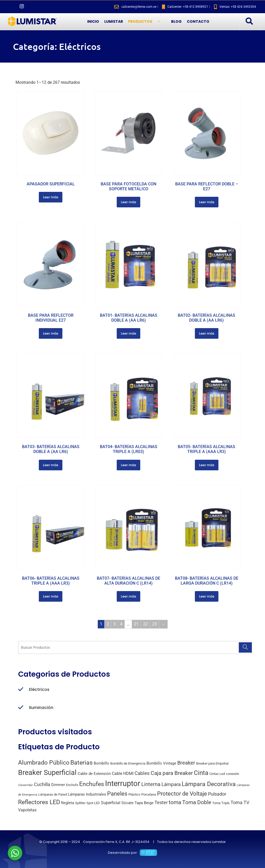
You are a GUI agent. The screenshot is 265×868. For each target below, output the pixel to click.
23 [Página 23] (154, 624)
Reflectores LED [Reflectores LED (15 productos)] (39, 802)
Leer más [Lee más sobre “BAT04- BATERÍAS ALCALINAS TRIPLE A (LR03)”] (128, 465)
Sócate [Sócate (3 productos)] (127, 803)
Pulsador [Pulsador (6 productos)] (217, 794)
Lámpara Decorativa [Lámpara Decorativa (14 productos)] (209, 784)
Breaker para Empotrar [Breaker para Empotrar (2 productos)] (212, 763)
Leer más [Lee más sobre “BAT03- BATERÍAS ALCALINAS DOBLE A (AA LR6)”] (51, 465)
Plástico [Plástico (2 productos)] (134, 794)
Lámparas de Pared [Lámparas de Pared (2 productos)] (53, 794)
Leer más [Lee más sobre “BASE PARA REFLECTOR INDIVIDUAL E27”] (51, 333)
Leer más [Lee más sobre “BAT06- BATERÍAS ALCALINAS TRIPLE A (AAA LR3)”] (51, 596)
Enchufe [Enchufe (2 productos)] (72, 785)
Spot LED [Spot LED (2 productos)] (93, 803)
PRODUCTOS (146, 22)
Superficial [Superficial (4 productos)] (111, 803)
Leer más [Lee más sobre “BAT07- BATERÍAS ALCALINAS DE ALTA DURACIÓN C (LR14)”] (128, 596)
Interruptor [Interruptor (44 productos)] (123, 783)
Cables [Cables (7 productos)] (142, 773)
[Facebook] (13, 7)
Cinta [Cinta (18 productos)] (201, 773)
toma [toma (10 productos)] (175, 802)
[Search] (245, 647)
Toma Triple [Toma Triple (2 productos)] (221, 803)
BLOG (176, 21)
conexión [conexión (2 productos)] (233, 774)
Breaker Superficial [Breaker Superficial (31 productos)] (47, 773)
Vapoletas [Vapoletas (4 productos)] (27, 810)
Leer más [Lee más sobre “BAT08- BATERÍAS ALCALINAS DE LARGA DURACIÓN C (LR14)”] (207, 596)
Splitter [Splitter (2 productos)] (80, 803)
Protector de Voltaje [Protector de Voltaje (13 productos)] (182, 794)
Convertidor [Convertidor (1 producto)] (25, 785)
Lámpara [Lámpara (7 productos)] (171, 784)
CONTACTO (198, 21)
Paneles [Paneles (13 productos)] (117, 794)
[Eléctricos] (21, 690)
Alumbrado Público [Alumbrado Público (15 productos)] (44, 763)
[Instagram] (22, 7)
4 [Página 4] (121, 624)
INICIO (93, 21)
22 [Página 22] (145, 624)
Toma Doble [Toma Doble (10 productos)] (197, 802)
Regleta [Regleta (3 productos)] (68, 803)
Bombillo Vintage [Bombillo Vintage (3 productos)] (161, 763)
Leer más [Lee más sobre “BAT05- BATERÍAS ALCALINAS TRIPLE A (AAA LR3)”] (207, 465)
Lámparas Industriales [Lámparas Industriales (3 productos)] (87, 794)
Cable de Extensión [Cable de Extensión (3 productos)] (94, 774)
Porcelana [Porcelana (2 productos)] (149, 794)
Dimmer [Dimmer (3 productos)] (58, 785)
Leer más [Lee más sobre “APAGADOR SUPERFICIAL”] (51, 197)
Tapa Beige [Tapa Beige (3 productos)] (144, 803)
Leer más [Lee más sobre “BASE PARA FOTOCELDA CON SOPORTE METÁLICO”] (128, 202)
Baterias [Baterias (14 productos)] (82, 763)
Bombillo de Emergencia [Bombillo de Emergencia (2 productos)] (128, 763)
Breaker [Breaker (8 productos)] (186, 763)
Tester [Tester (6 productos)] (161, 802)
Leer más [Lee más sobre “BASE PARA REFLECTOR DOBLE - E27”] (207, 202)
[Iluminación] (21, 708)
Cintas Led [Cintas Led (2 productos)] (217, 774)
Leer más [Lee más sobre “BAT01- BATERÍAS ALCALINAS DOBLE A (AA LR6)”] (128, 333)
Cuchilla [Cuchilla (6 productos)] (42, 784)
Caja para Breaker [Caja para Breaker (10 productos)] (172, 773)
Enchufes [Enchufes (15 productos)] (92, 784)
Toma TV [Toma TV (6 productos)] (240, 802)
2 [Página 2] (108, 624)
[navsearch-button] (249, 21)
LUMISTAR (114, 21)
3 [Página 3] (115, 624)
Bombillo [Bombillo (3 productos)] (101, 763)
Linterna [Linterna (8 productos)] (151, 784)
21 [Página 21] (136, 624)
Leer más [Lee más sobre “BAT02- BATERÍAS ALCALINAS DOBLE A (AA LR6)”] (207, 333)
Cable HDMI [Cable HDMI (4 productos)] (123, 773)
